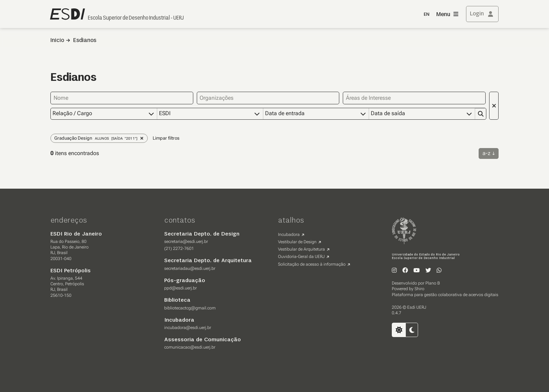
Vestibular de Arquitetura (301, 249)
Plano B (433, 283)
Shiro (419, 288)
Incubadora (289, 234)
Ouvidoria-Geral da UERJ (301, 256)
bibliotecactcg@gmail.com (190, 308)
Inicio (57, 41)
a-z (487, 153)
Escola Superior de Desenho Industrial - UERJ (136, 18)
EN (426, 15)
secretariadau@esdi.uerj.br (190, 268)
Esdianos (85, 41)
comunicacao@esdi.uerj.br (190, 347)
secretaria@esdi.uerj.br (186, 241)
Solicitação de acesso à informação (312, 264)
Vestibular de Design (297, 241)
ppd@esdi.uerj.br (180, 288)
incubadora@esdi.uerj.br (188, 327)
